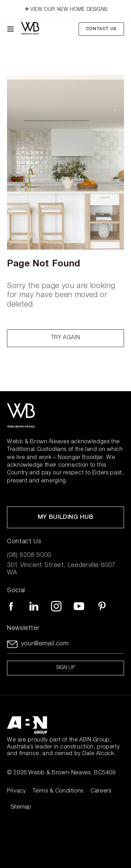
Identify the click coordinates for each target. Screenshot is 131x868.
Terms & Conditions (58, 791)
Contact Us (101, 29)
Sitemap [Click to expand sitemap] (21, 808)
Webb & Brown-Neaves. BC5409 (72, 773)
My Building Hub (66, 518)
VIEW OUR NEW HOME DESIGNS (65, 8)
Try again (66, 338)
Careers (101, 791)
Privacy (16, 791)
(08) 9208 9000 (29, 555)
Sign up (66, 668)
